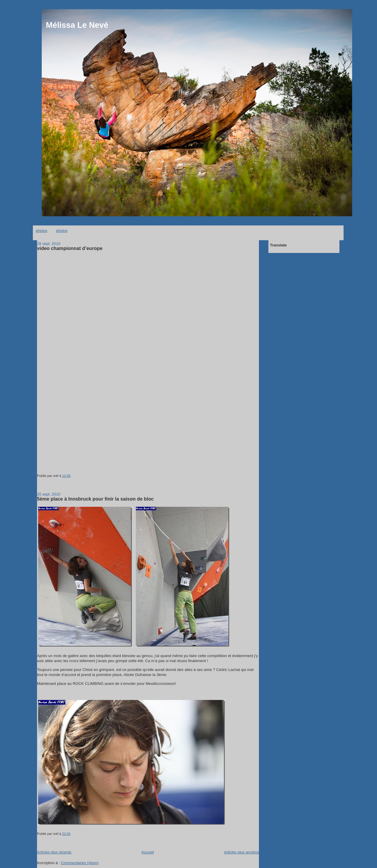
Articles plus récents (54, 852)
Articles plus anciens (242, 852)
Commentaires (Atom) (80, 863)
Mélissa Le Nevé (77, 25)
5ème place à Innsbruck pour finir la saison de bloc (95, 499)
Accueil (148, 852)
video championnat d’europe (70, 248)
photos (42, 231)
